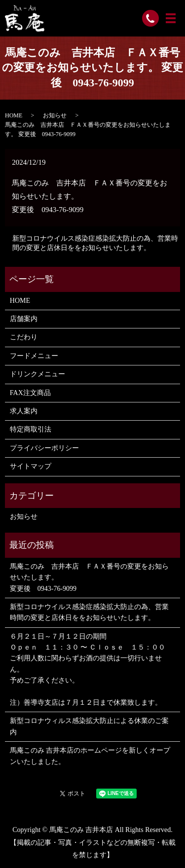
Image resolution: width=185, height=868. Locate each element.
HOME (14, 115)
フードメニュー (34, 356)
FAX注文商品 (30, 393)
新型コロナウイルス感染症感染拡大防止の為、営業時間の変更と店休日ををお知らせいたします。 (95, 243)
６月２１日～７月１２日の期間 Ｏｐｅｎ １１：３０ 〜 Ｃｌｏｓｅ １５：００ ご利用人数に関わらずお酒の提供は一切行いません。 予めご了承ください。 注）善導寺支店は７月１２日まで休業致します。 (88, 669)
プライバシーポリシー (44, 448)
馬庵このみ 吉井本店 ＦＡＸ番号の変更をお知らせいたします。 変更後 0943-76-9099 (89, 578)
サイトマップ (31, 466)
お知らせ (55, 115)
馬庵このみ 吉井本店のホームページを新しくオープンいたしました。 (90, 756)
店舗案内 (24, 319)
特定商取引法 (31, 429)
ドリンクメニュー (37, 374)
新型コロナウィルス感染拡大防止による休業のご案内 (89, 726)
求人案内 (24, 411)
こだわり (24, 337)
